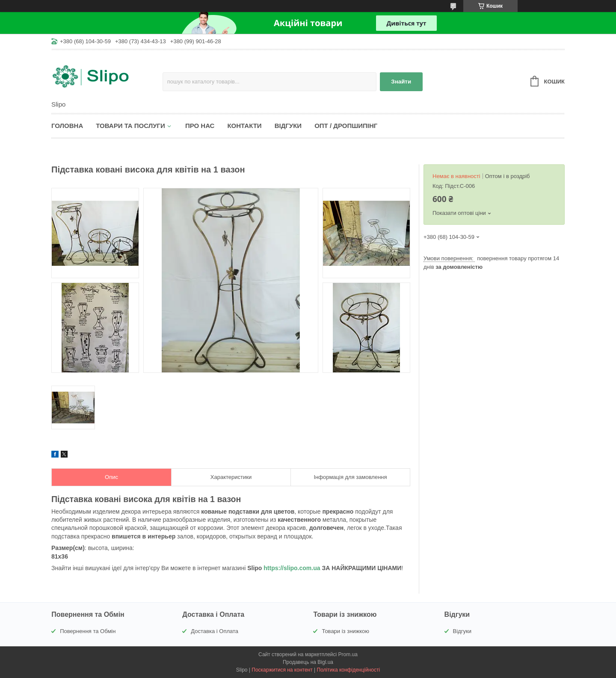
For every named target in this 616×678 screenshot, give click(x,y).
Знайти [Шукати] (401, 82)
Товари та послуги (130, 126)
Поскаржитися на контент (282, 670)
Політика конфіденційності (349, 670)
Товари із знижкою (345, 631)
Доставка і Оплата (215, 631)
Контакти (244, 126)
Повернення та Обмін (88, 631)
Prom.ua (348, 654)
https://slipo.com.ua (292, 568)
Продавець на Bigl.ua (308, 662)
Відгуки (288, 126)
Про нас (200, 126)
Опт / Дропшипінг (346, 126)
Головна (67, 126)
